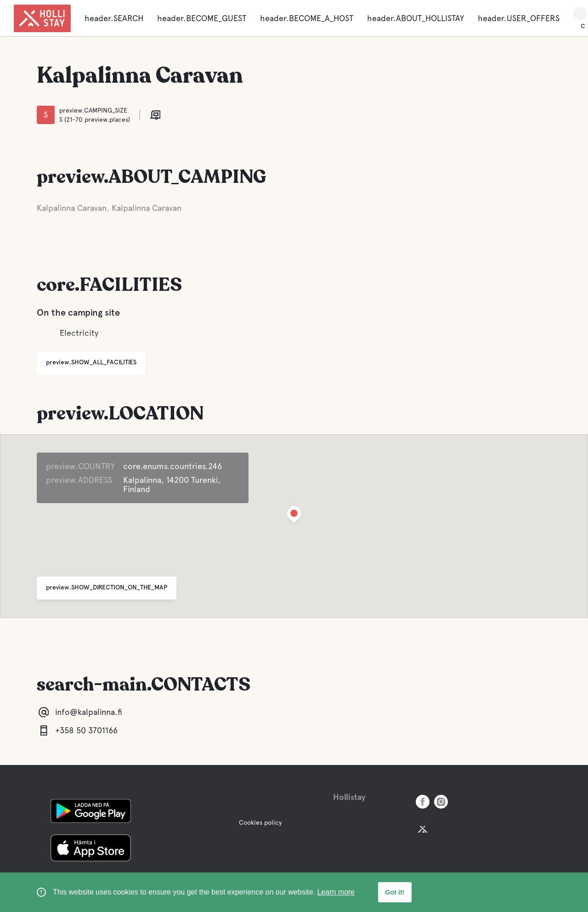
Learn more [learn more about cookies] (336, 892)
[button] (294, 516)
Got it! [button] (395, 892)
